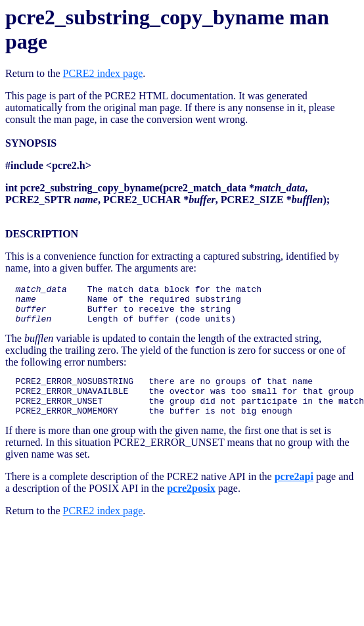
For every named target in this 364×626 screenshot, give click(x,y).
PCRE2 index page (103, 73)
